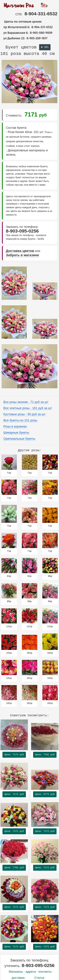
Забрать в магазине (22, 255)
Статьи (39, 978)
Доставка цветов (20, 251)
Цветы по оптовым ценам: (21, 22)
